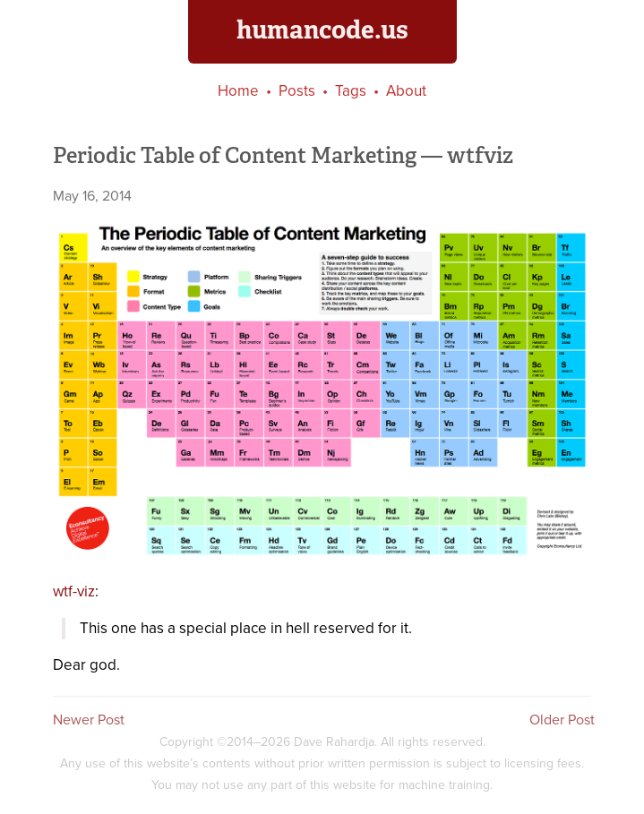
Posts (297, 91)
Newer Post (89, 720)
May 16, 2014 (92, 196)
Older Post (562, 720)
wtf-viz (74, 591)
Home (238, 91)
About (406, 91)
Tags (351, 91)
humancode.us (322, 30)
